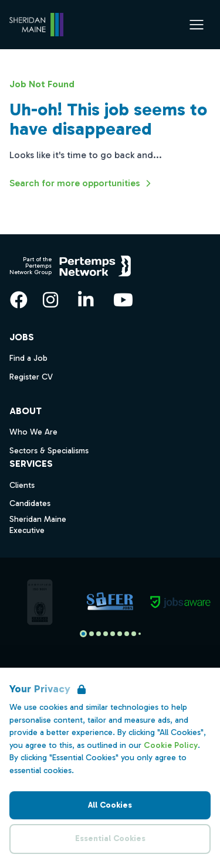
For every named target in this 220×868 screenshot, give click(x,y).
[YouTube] (123, 300)
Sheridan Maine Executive (38, 525)
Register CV (31, 377)
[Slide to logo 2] (99, 634)
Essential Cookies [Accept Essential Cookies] (110, 838)
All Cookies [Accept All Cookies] (110, 805)
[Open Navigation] (197, 25)
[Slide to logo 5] (120, 634)
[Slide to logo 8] (140, 634)
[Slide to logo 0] (83, 634)
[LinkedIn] (86, 300)
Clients (22, 485)
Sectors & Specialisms (49, 451)
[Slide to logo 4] (113, 634)
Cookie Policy (171, 745)
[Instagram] (50, 300)
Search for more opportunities (82, 183)
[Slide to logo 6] (127, 634)
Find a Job (28, 358)
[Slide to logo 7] (134, 634)
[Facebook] (19, 300)
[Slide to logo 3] (106, 634)
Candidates (30, 503)
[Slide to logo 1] (92, 634)
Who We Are (33, 432)
